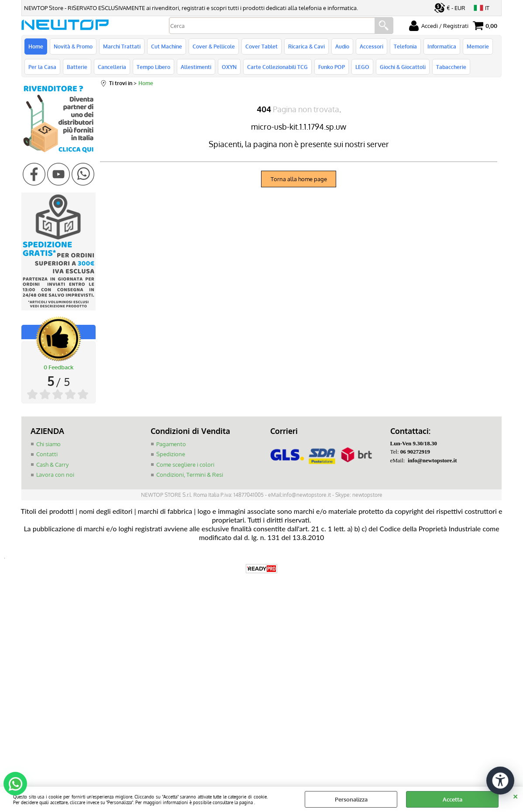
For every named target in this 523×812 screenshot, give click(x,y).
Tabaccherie (451, 67)
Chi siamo (48, 444)
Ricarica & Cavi (306, 46)
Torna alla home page (299, 179)
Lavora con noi (55, 475)
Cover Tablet (261, 46)
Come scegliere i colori (185, 464)
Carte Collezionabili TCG (277, 67)
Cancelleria (112, 67)
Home (36, 46)
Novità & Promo (73, 46)
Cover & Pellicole (214, 46)
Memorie (478, 46)
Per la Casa (42, 67)
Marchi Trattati (122, 46)
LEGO (362, 67)
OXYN (229, 67)
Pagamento (171, 444)
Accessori (372, 46)
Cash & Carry (52, 464)
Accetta (452, 799)
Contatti (47, 454)
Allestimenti (196, 67)
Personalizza (351, 799)
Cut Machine (167, 46)
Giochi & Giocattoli (403, 67)
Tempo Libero (153, 67)
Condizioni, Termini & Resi (190, 475)
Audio (342, 46)
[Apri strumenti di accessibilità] (500, 781)
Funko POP (332, 67)
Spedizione (171, 454)
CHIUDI (515, 795)
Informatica (442, 46)
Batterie (77, 67)
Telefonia (405, 46)
